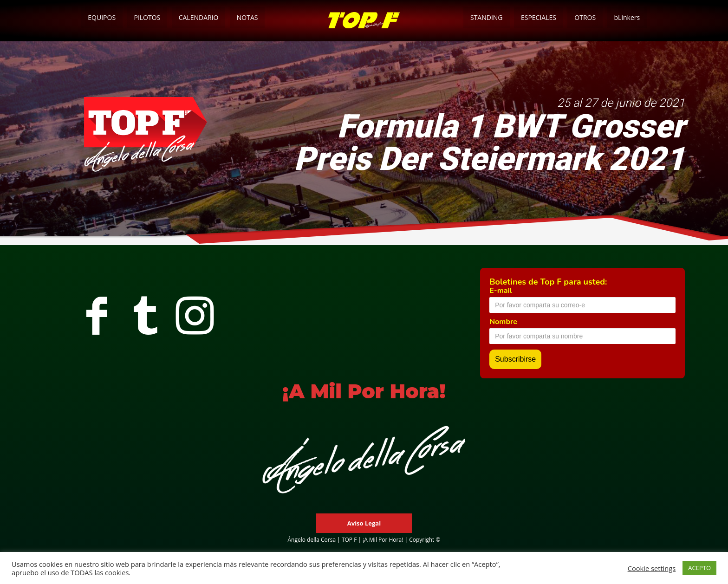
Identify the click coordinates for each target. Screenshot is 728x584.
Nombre (503, 322)
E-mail (500, 291)
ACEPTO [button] (699, 568)
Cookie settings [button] (652, 568)
